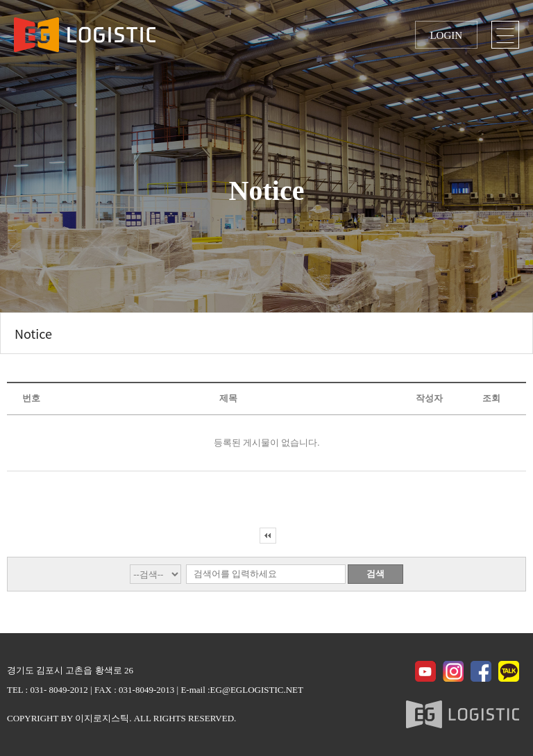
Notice (33, 333)
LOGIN (446, 35)
